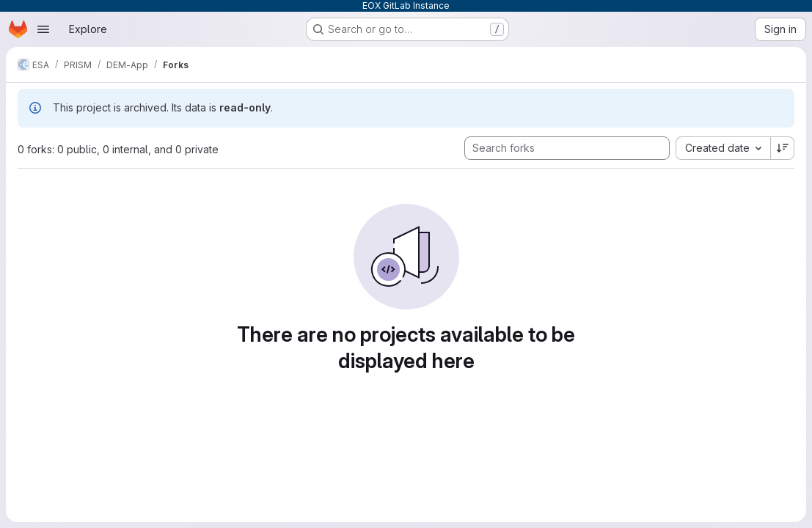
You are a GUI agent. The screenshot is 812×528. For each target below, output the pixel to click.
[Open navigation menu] (43, 29)
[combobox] (723, 148)
